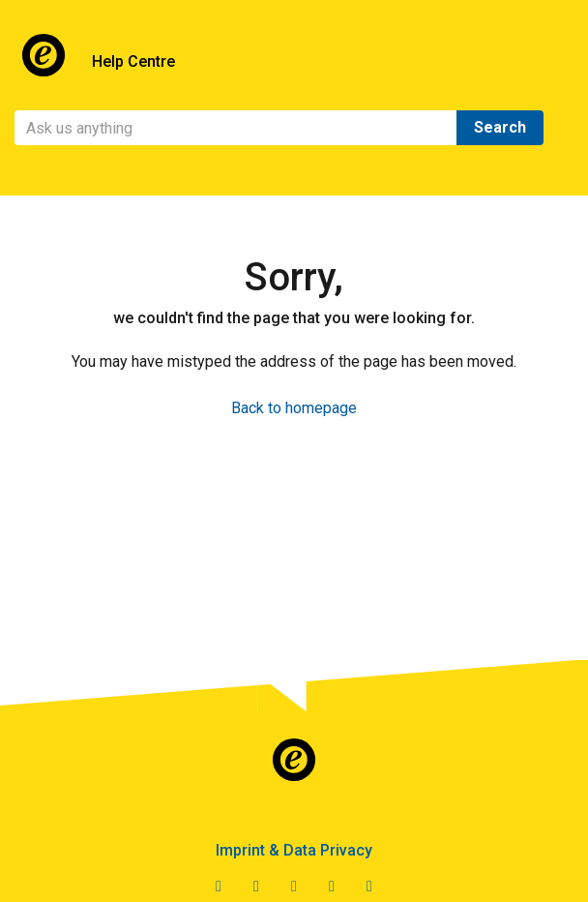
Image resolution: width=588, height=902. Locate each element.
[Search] (236, 128)
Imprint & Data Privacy (294, 850)
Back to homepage (294, 408)
